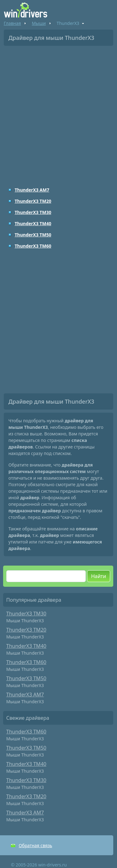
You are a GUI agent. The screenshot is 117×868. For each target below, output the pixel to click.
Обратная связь (35, 845)
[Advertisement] (58, 112)
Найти (99, 576)
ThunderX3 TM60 (33, 246)
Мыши (39, 23)
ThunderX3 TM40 (33, 223)
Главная (12, 23)
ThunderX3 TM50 (33, 235)
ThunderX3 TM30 (33, 212)
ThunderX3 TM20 (33, 201)
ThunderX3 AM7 (32, 190)
